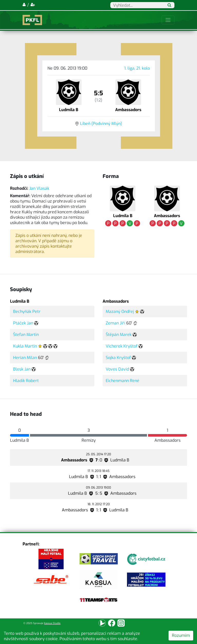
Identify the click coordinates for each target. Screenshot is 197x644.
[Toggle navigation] (168, 20)
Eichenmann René (122, 381)
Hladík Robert (26, 381)
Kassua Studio (52, 623)
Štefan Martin (26, 335)
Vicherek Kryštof (122, 346)
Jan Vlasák (39, 188)
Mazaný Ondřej (120, 312)
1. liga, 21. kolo (137, 68)
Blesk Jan (22, 369)
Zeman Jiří (115, 323)
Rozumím (181, 635)
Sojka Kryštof (118, 358)
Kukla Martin (25, 346)
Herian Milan (25, 358)
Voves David (117, 369)
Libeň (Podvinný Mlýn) (101, 124)
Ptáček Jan (23, 323)
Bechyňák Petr (27, 312)
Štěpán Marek (119, 335)
